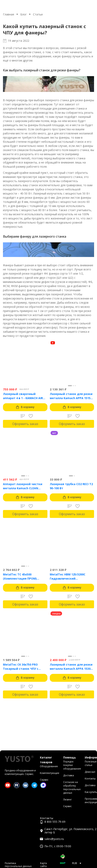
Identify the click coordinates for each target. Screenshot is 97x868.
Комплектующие (50, 773)
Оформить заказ (25, 424)
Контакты (90, 779)
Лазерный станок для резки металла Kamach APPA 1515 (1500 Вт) (71, 396)
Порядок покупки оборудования (72, 765)
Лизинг (67, 800)
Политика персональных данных (18, 865)
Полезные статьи (91, 763)
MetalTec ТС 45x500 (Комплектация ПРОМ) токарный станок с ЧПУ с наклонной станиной (22, 577)
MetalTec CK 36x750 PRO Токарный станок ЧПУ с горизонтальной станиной (23, 667)
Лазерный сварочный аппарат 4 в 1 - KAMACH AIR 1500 (23, 396)
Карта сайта (43, 865)
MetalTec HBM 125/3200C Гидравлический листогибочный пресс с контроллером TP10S (68, 577)
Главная (8, 14)
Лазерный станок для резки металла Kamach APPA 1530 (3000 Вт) (71, 667)
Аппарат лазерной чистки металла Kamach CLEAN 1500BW (23, 486)
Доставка (69, 775)
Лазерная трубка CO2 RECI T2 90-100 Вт (71, 486)
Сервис (44, 780)
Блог (24, 14)
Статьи (38, 14)
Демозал (90, 772)
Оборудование (49, 766)
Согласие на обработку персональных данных (72, 787)
